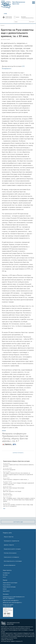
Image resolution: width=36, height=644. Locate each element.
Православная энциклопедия (10, 583)
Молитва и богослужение (10, 553)
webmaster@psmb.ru (17, 602)
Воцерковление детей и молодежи (12, 549)
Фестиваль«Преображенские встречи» (27, 17)
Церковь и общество (9, 545)
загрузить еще (18, 522)
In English (32, 22)
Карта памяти (6, 591)
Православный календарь (9, 587)
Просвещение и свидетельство (12, 541)
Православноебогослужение (9, 17)
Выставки (5, 575)
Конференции (6, 573)
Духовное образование (10, 565)
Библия (16, 17)
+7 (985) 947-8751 (7, 606)
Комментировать (18, 453)
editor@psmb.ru (15, 600)
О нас (5, 14)
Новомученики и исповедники (11, 557)
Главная (2, 25)
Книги (4, 577)
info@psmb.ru (11, 598)
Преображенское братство (13, 623)
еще (4, 509)
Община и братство (9, 537)
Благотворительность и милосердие (13, 561)
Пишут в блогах (7, 585)
